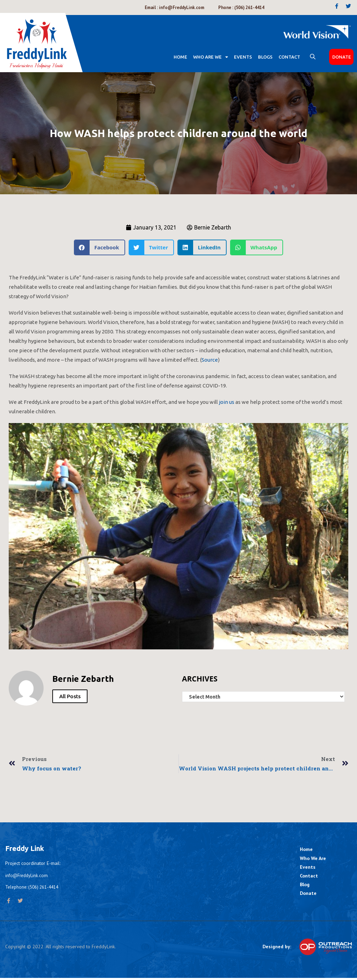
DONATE (342, 58)
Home (180, 58)
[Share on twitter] (151, 248)
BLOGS (265, 58)
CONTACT (289, 58)
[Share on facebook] (100, 248)
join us (227, 403)
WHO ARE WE (211, 58)
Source (210, 360)
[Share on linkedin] (202, 248)
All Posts (70, 697)
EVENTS (243, 58)
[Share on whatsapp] (257, 248)
